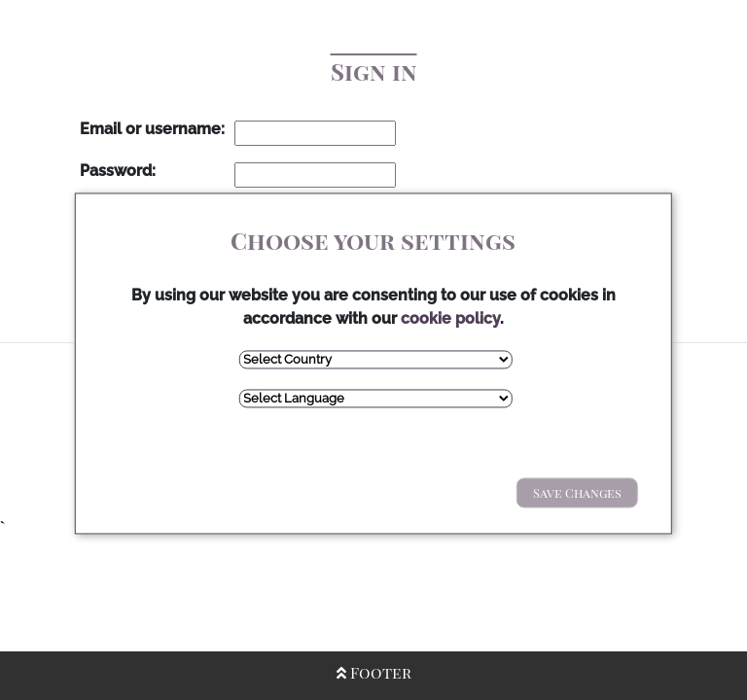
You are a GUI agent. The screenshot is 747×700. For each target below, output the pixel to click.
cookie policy (450, 318)
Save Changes (577, 492)
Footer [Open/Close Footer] (374, 672)
